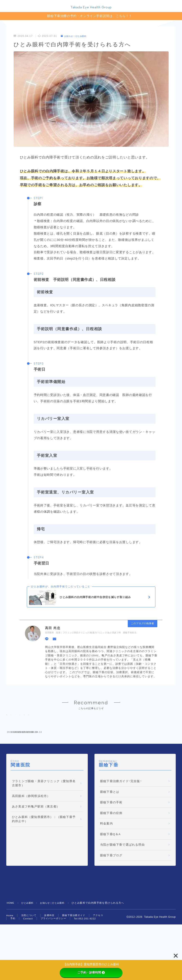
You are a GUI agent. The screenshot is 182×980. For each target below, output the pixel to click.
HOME (11, 940)
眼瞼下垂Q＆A (110, 871)
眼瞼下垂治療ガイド (74, 952)
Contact (28, 955)
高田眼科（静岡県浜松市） (31, 833)
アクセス (98, 952)
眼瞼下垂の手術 (111, 839)
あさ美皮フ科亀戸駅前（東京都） (36, 843)
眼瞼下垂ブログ (111, 892)
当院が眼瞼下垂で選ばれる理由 (122, 881)
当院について (29, 952)
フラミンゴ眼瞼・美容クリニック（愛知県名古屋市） (44, 820)
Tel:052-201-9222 (85, 955)
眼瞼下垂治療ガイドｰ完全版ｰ (121, 818)
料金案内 (106, 860)
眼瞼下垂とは (110, 828)
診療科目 (49, 952)
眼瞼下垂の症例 (111, 850)
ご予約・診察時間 (91, 972)
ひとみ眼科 (29, 940)
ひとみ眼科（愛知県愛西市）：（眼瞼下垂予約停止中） (44, 856)
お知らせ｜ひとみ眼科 (76, 37)
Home (10, 952)
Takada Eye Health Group (91, 8)
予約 (13, 955)
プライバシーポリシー (53, 955)
